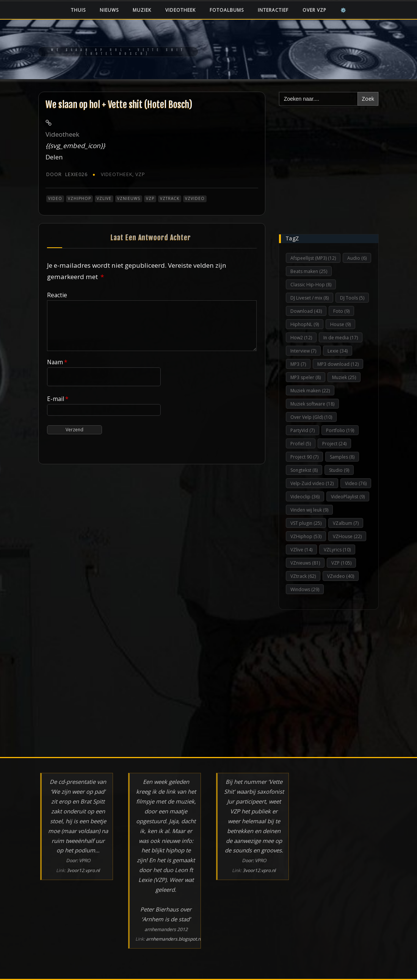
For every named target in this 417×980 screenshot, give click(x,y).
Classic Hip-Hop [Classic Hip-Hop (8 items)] (311, 285)
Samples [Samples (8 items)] (342, 457)
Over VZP (314, 10)
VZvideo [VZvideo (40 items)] (341, 576)
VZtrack (170, 198)
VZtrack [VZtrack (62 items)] (303, 576)
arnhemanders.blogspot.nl (174, 939)
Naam (57, 362)
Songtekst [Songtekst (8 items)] (304, 470)
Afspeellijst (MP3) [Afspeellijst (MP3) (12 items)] (313, 258)
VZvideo (195, 198)
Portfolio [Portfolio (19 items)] (340, 430)
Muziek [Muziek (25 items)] (344, 377)
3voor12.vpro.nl (83, 870)
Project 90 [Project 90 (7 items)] (304, 457)
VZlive (104, 198)
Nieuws (109, 10)
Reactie (57, 295)
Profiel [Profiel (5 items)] (301, 444)
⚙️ (343, 10)
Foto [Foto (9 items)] (341, 311)
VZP (140, 174)
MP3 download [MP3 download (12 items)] (338, 364)
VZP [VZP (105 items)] (341, 563)
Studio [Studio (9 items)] (339, 470)
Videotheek (180, 10)
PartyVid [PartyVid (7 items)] (303, 430)
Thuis (78, 10)
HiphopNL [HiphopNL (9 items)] (305, 324)
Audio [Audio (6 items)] (357, 258)
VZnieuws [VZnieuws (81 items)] (305, 563)
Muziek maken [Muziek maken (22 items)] (310, 391)
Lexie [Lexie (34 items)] (338, 351)
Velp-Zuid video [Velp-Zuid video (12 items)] (312, 483)
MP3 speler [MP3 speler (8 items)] (306, 377)
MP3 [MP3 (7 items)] (298, 364)
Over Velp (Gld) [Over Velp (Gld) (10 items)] (311, 417)
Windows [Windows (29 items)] (305, 589)
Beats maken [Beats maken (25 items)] (309, 271)
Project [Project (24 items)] (334, 444)
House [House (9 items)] (340, 324)
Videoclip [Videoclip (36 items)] (305, 497)
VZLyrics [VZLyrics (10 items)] (337, 550)
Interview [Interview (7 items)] (303, 351)
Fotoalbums (227, 10)
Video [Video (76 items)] (356, 483)
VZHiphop (79, 198)
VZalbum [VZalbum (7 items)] (346, 523)
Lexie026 (67, 174)
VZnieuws (129, 198)
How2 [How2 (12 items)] (301, 338)
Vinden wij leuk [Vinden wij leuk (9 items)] (309, 510)
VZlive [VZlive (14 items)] (301, 550)
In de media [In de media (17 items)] (341, 338)
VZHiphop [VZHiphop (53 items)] (306, 536)
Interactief (273, 10)
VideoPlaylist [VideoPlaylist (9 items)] (348, 497)
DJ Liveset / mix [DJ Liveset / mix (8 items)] (310, 298)
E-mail (58, 399)
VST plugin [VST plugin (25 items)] (306, 523)
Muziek (142, 10)
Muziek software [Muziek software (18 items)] (312, 404)
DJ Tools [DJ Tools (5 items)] (352, 298)
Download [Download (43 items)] (306, 311)
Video (55, 198)
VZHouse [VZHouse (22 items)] (347, 536)
